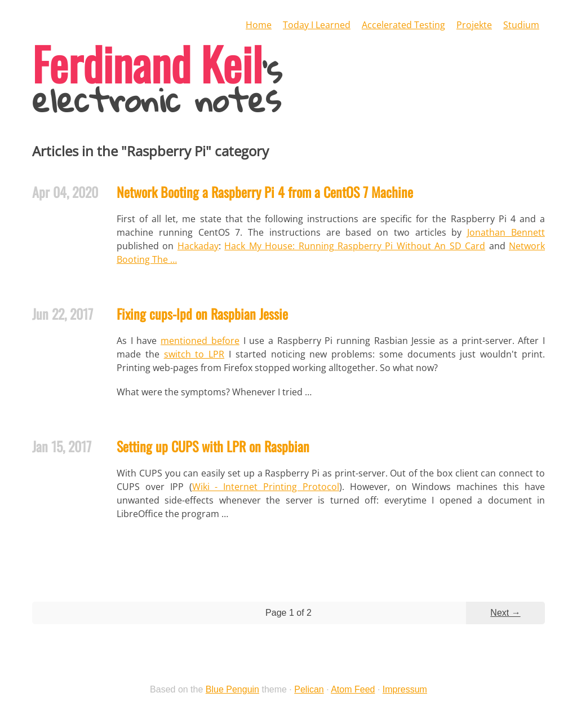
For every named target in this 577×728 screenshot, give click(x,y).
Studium (521, 25)
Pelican (309, 689)
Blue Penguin (232, 689)
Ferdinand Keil (147, 63)
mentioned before (200, 341)
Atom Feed (353, 689)
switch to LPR (194, 354)
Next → (505, 613)
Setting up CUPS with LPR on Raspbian (213, 446)
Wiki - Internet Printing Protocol (266, 487)
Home (259, 25)
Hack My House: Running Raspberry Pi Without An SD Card (355, 246)
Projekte (474, 25)
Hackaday (198, 246)
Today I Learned (317, 25)
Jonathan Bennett (506, 232)
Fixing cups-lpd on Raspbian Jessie (202, 314)
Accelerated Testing (403, 25)
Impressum (405, 689)
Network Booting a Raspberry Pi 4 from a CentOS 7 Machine (265, 192)
